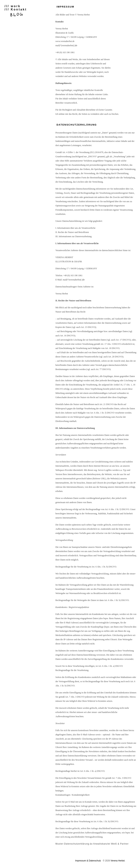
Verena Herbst (118, 861)
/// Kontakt (16, 9)
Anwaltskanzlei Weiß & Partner (111, 844)
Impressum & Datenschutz (88, 861)
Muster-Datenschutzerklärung (72, 844)
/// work (13, 6)
